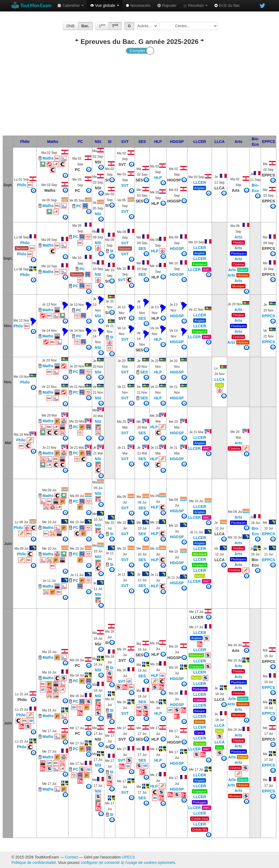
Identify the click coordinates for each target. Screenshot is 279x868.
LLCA (219, 142)
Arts (238, 142)
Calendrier (71, 5)
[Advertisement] (139, 95)
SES (142, 142)
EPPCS (269, 142)
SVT (125, 142)
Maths (53, 142)
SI (110, 142)
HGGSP (177, 142)
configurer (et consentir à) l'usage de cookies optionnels (128, 863)
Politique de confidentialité (34, 863)
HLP (158, 142)
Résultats (195, 5)
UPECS (128, 857)
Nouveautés (138, 5)
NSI (98, 142)
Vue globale (104, 5)
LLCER (200, 142)
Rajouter (167, 5)
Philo (25, 142)
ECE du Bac (227, 5)
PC (80, 142)
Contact (71, 857)
